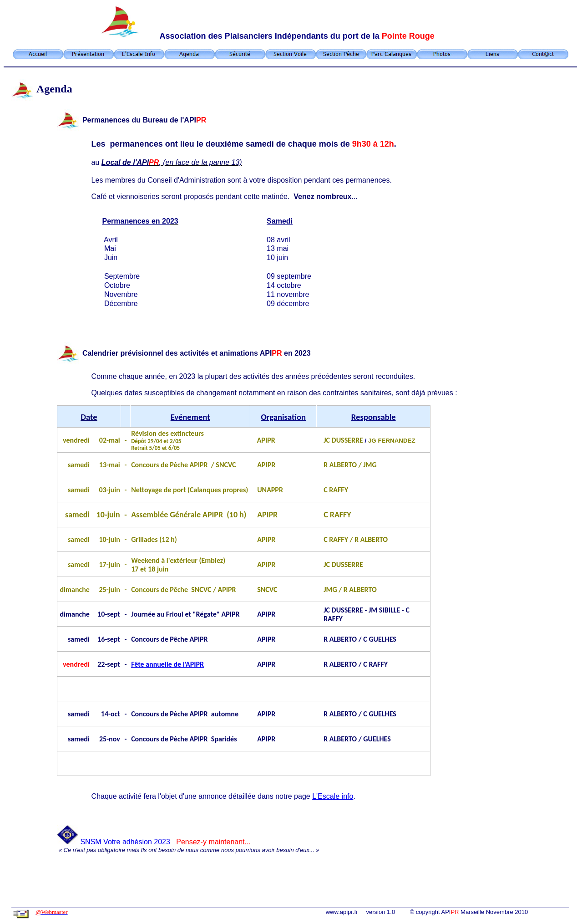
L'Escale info (333, 796)
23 (166, 842)
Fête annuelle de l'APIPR (167, 664)
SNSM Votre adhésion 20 (109, 842)
